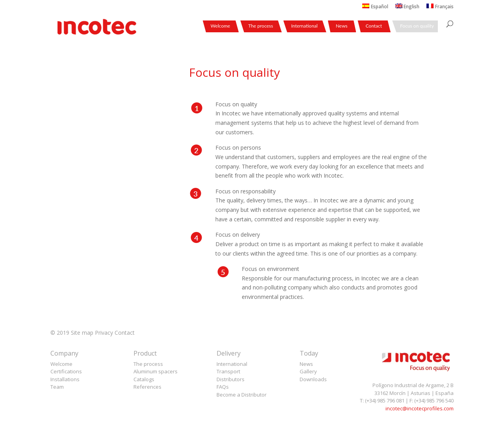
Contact (374, 26)
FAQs (223, 387)
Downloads (313, 379)
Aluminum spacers (156, 371)
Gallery (308, 371)
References (147, 387)
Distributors (231, 379)
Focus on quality (417, 26)
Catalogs (144, 379)
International (305, 26)
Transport (228, 371)
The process (260, 26)
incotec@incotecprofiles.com (420, 408)
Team (57, 387)
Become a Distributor (242, 395)
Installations (65, 379)
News (342, 26)
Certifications (66, 371)
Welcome (220, 26)
